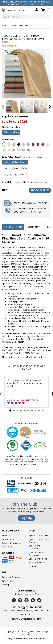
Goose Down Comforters (35, 547)
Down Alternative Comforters (36, 554)
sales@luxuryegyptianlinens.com (26, 619)
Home (5, 26)
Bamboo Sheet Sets (38, 563)
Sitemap (6, 585)
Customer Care (9, 539)
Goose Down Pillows (38, 559)
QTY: (5, 190)
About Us (6, 535)
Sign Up (27, 518)
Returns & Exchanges (12, 543)
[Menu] (49, 12)
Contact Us (7, 547)
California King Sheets (20, 26)
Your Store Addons (37, 638)
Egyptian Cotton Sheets (39, 535)
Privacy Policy (8, 581)
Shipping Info (34, 227)
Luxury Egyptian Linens (30, 631)
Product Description (13, 227)
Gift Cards (33, 566)
